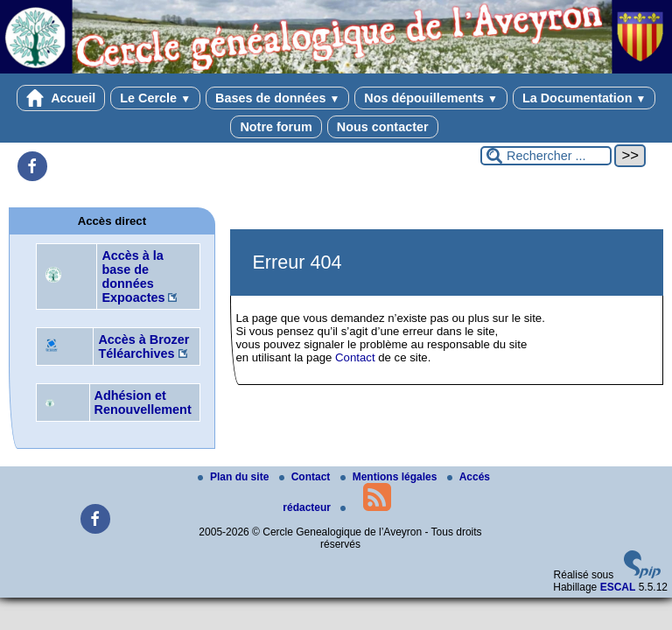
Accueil (61, 98)
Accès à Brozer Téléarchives (143, 346)
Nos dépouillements (431, 98)
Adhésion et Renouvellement (143, 402)
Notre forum (276, 127)
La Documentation (584, 98)
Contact (355, 357)
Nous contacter (383, 127)
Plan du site (235, 477)
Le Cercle (155, 98)
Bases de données (277, 98)
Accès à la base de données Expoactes (133, 276)
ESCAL (618, 587)
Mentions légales (390, 477)
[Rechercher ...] (546, 156)
